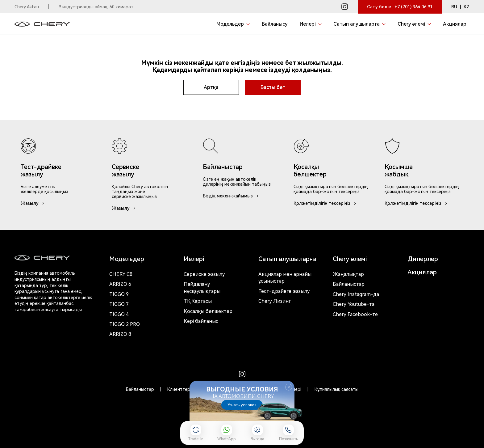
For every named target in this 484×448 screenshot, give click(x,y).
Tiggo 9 (119, 294)
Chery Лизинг (275, 301)
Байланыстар (349, 284)
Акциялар (422, 272)
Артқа (211, 87)
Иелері (194, 259)
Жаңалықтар (348, 274)
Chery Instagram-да (356, 294)
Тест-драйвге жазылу (284, 291)
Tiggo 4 (119, 314)
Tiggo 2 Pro (125, 324)
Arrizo (120, 334)
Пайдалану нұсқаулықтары (202, 287)
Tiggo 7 (119, 304)
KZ (467, 7)
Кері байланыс (201, 321)
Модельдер (127, 259)
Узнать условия (242, 405)
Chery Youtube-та (354, 304)
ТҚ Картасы (198, 301)
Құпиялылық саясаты (336, 389)
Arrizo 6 (120, 284)
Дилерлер (423, 259)
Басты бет (273, 87)
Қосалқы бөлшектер (208, 311)
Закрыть (289, 387)
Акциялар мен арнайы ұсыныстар (285, 278)
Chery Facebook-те (355, 314)
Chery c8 (121, 274)
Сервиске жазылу (204, 274)
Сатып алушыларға (287, 259)
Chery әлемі (350, 259)
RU (454, 7)
